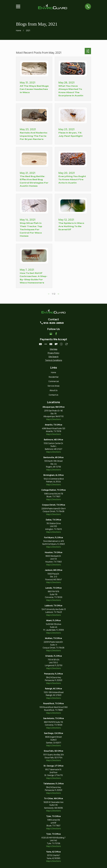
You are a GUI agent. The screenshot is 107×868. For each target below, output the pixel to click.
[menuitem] (53, 349)
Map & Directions (54, 419)
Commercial (54, 381)
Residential (54, 377)
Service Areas (54, 386)
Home (53, 372)
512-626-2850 (54, 323)
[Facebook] (56, 334)
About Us (54, 390)
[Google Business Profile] (51, 334)
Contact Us (53, 395)
